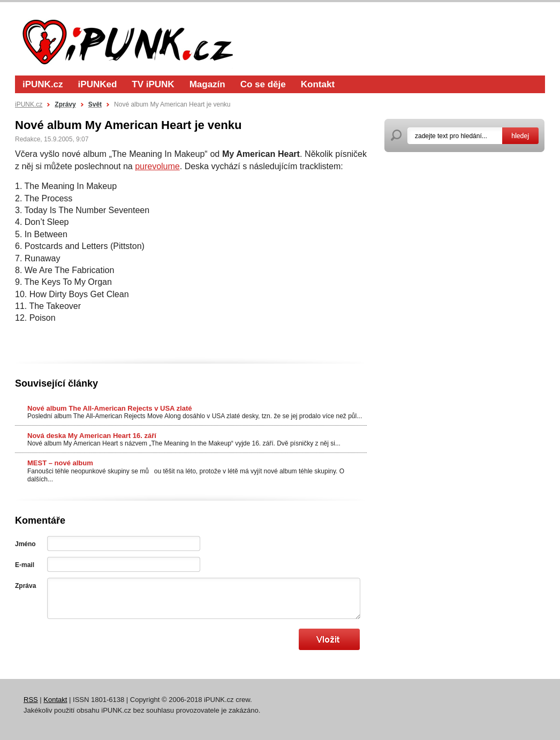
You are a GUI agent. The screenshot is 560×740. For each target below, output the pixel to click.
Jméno (25, 544)
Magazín (207, 84)
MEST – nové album (60, 463)
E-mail (25, 565)
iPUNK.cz (43, 84)
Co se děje (263, 84)
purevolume (157, 166)
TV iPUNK (153, 84)
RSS (31, 700)
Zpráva (25, 586)
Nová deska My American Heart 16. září (92, 436)
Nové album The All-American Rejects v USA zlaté (110, 408)
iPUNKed (98, 84)
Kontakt (318, 84)
